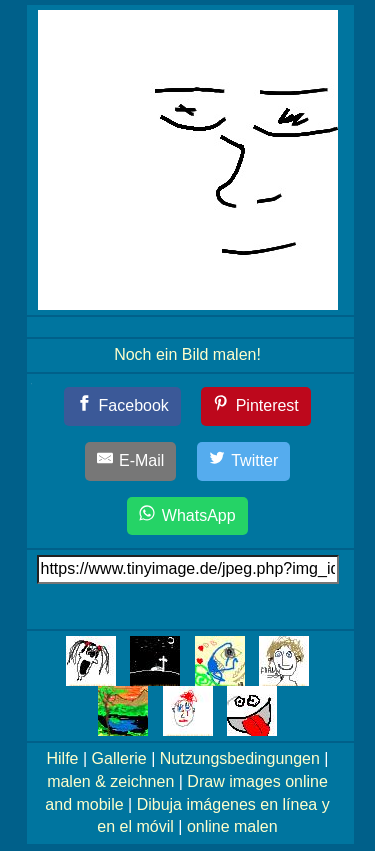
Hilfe (63, 758)
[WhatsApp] (187, 516)
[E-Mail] (131, 461)
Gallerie (119, 758)
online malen (232, 826)
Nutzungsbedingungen (240, 758)
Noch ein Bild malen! (187, 354)
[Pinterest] (256, 406)
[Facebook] (122, 406)
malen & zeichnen (110, 781)
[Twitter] (244, 461)
